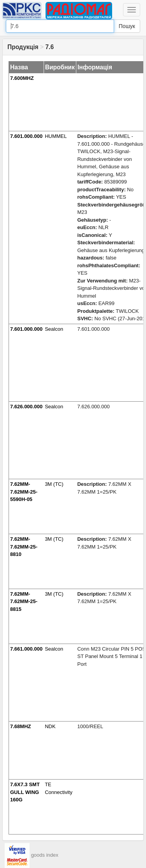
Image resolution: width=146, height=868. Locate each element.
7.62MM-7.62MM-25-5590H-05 (24, 492)
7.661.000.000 (26, 649)
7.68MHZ (20, 726)
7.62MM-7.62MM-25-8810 (24, 547)
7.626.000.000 (26, 407)
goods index (45, 855)
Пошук (127, 26)
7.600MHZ (22, 78)
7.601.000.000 (26, 136)
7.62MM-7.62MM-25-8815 (24, 602)
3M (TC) (54, 484)
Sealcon (54, 329)
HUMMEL (56, 136)
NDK (50, 726)
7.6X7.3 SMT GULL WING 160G (25, 792)
